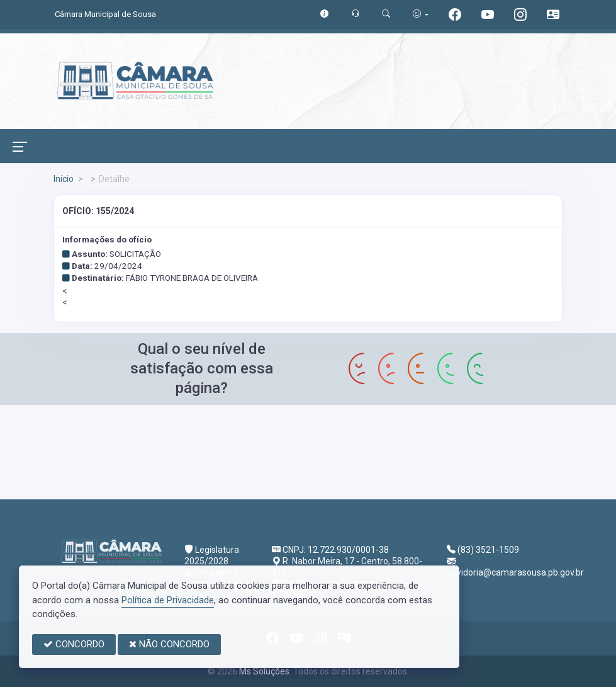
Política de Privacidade (168, 600)
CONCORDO (74, 644)
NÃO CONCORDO (169, 644)
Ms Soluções (264, 671)
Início (64, 179)
